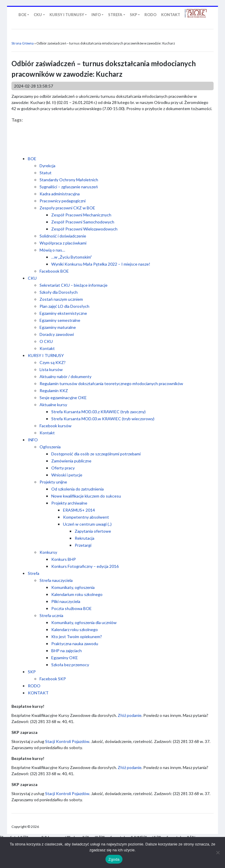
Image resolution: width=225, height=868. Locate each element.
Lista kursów (51, 369)
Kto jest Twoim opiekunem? (77, 637)
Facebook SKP (53, 679)
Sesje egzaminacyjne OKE (63, 398)
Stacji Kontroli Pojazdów (67, 741)
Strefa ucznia (51, 615)
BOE (32, 159)
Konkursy (48, 552)
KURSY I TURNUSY (46, 355)
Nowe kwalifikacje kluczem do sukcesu (86, 496)
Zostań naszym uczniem (61, 299)
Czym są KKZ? (53, 362)
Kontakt (47, 348)
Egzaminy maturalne (58, 327)
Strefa (34, 573)
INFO (33, 440)
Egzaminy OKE (65, 658)
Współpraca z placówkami (63, 243)
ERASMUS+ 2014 (79, 510)
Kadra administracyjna (60, 194)
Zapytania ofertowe (93, 531)
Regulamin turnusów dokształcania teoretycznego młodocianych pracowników (111, 383)
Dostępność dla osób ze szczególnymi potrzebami (96, 454)
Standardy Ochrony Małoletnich (69, 180)
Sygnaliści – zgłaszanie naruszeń (69, 187)
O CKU (46, 341)
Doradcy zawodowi (57, 334)
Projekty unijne (53, 482)
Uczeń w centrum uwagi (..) (87, 524)
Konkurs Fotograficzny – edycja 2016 (85, 566)
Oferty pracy (63, 468)
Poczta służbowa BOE (71, 608)
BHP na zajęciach (67, 651)
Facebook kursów (56, 426)
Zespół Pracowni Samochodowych (83, 222)
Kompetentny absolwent (86, 517)
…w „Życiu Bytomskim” (72, 257)
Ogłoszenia (50, 447)
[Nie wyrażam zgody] (218, 852)
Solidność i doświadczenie (63, 236)
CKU (32, 278)
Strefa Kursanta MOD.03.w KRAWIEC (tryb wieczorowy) (103, 419)
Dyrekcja (47, 166)
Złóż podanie (130, 715)
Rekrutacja (85, 538)
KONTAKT (38, 693)
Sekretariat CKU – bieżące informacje (74, 285)
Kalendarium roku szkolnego (77, 594)
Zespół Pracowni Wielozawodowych (84, 229)
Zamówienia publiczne (71, 461)
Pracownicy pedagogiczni (63, 201)
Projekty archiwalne (69, 503)
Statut (46, 173)
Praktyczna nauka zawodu (75, 644)
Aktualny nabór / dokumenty (65, 376)
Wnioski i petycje (67, 475)
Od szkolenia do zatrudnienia (77, 489)
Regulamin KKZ (54, 391)
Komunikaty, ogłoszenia (73, 587)
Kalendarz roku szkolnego (75, 629)
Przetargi (83, 545)
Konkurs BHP (64, 559)
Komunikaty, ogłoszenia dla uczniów (84, 622)
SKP (32, 672)
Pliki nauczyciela (66, 601)
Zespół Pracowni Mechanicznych (81, 215)
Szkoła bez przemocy (70, 665)
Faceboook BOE (54, 271)
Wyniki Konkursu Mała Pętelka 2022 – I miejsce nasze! (101, 264)
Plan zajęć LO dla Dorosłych (64, 306)
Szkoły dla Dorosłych (59, 292)
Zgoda (114, 859)
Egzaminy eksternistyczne (63, 313)
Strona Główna (23, 43)
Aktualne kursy (53, 405)
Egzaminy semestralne (60, 320)
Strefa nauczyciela (56, 580)
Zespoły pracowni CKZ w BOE (67, 208)
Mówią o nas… (52, 250)
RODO (34, 686)
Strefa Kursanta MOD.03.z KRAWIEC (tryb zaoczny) (98, 412)
